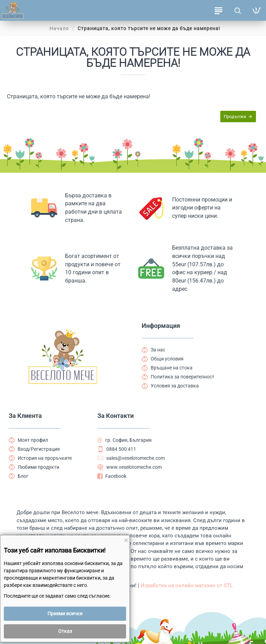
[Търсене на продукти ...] (237, 10)
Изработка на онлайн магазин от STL (187, 585)
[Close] (126, 541)
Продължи (235, 117)
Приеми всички (65, 614)
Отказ (65, 631)
